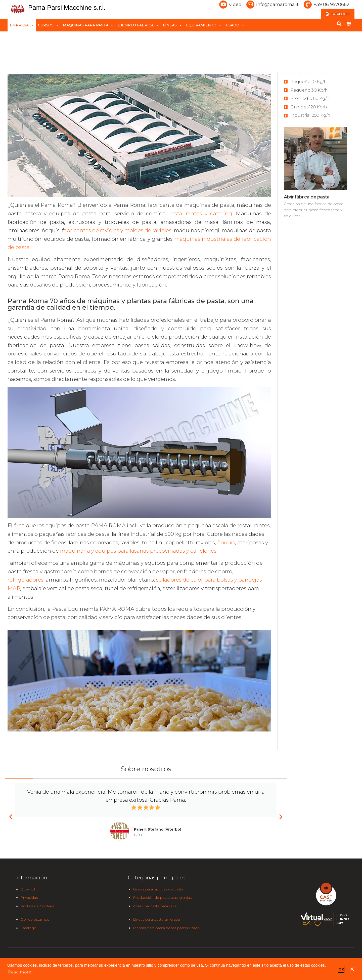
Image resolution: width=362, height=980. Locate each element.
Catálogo (28, 928)
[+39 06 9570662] (308, 5)
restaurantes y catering (201, 213)
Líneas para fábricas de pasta (158, 889)
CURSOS (48, 23)
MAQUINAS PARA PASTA (88, 23)
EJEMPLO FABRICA (138, 23)
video (235, 5)
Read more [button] (20, 972)
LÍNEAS (172, 23)
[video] (223, 5)
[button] (11, 817)
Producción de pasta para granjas (162, 897)
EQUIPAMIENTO (204, 23)
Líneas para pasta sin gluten (157, 919)
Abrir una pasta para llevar (155, 906)
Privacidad (29, 897)
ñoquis (226, 542)
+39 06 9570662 (331, 5)
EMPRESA (22, 23)
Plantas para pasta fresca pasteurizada (166, 928)
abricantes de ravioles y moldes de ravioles (118, 230)
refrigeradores (26, 580)
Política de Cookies (37, 906)
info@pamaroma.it (277, 5)
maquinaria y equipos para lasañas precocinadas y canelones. (139, 551)
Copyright (29, 889)
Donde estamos (35, 919)
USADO (235, 23)
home (15, 38)
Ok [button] (341, 969)
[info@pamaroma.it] (250, 5)
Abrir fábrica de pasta (307, 197)
